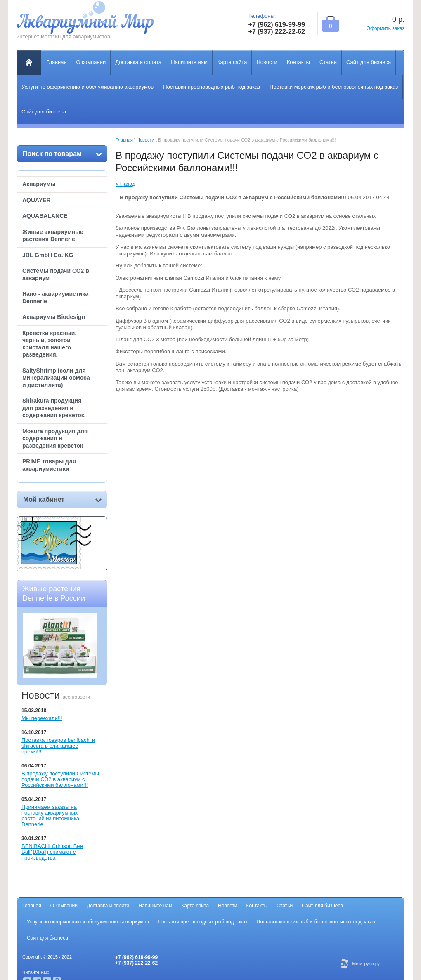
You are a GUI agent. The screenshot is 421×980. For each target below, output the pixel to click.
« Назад (125, 184)
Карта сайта (195, 906)
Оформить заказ (386, 28)
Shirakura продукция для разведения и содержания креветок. (54, 408)
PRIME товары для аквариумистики (49, 465)
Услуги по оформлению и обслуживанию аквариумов (88, 922)
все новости (77, 697)
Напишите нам (155, 906)
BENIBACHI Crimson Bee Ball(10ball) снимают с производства (52, 852)
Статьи (285, 906)
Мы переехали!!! (42, 718)
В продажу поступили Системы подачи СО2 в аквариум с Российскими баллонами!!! (60, 779)
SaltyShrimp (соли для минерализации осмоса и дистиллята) (56, 378)
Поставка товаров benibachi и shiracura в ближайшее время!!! (58, 746)
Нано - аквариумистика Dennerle (55, 298)
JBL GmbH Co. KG (48, 255)
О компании (64, 906)
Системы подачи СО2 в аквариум (56, 274)
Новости (145, 140)
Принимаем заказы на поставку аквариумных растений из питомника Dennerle (50, 816)
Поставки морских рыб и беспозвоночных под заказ (316, 922)
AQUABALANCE (45, 216)
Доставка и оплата (108, 906)
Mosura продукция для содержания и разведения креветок (55, 438)
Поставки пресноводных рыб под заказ (203, 922)
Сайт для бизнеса (322, 906)
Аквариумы (39, 184)
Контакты (257, 906)
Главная (124, 140)
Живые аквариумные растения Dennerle (53, 236)
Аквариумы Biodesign (54, 317)
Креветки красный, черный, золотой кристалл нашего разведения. (49, 344)
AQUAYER (37, 200)
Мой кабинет (62, 499)
